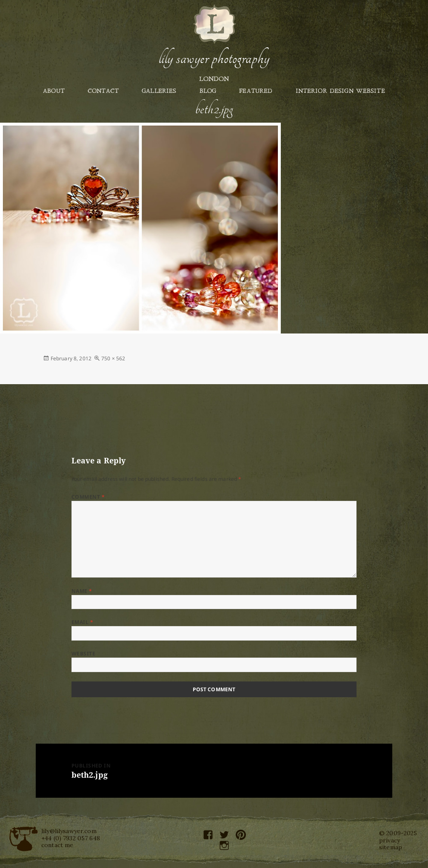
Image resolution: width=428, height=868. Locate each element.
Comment (88, 497)
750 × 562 (113, 358)
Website (83, 654)
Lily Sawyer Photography (214, 58)
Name (82, 591)
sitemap (391, 847)
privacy (389, 840)
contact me (57, 845)
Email (82, 622)
